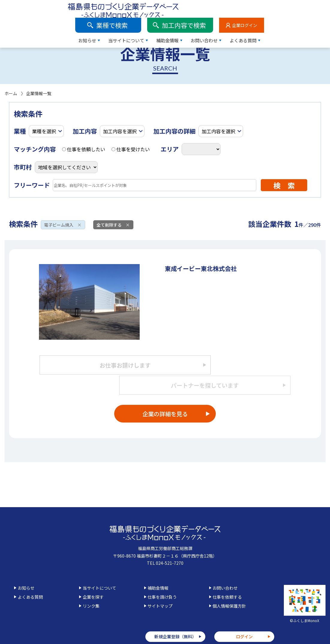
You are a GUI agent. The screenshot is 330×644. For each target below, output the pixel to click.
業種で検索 (178, 8)
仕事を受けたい (131, 149)
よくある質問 (309, 23)
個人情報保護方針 (229, 590)
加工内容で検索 (250, 8)
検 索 (284, 185)
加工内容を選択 (120, 131)
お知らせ (153, 23)
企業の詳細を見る (165, 397)
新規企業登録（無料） (175, 621)
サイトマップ (160, 590)
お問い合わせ (270, 23)
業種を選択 (44, 131)
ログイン (244, 621)
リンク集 (91, 590)
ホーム (11, 93)
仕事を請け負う (162, 581)
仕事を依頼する (227, 581)
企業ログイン (311, 8)
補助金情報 (233, 23)
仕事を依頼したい (84, 149)
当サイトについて (192, 23)
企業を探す (93, 581)
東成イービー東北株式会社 (201, 268)
